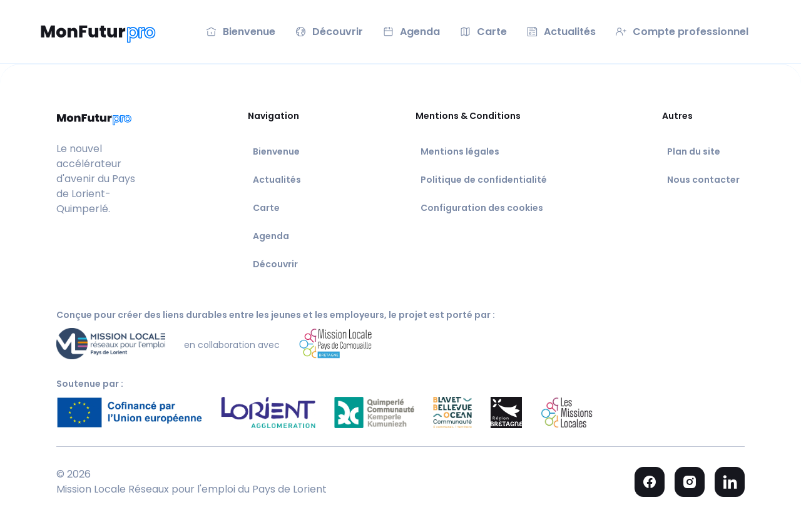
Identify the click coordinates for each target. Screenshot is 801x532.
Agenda (271, 236)
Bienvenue (276, 151)
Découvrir (275, 264)
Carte (266, 208)
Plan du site (694, 151)
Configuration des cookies (482, 208)
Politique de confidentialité (484, 180)
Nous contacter (703, 180)
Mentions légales (460, 151)
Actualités (277, 180)
